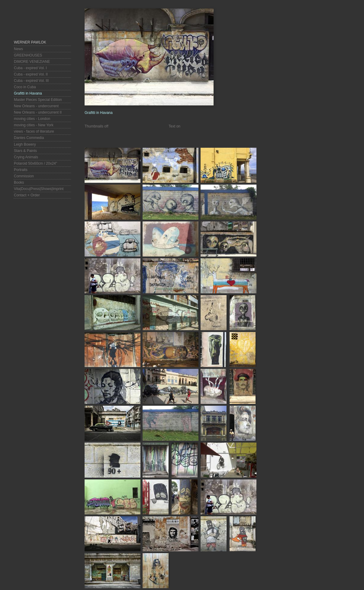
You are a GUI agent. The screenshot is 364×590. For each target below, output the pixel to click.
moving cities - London (32, 119)
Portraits (21, 170)
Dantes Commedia (29, 138)
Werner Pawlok (30, 42)
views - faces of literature (34, 131)
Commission (24, 176)
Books (19, 182)
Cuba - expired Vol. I (30, 68)
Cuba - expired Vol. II (31, 74)
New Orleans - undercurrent (36, 106)
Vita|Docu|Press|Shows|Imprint (39, 189)
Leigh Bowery (25, 144)
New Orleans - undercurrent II (38, 112)
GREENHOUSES (28, 55)
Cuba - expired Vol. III (31, 81)
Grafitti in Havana (28, 93)
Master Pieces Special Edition (38, 100)
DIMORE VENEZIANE (32, 62)
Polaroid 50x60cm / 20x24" (35, 163)
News (18, 49)
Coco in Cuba (25, 87)
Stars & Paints (25, 151)
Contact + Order (27, 195)
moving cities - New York (34, 125)
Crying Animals (26, 157)
